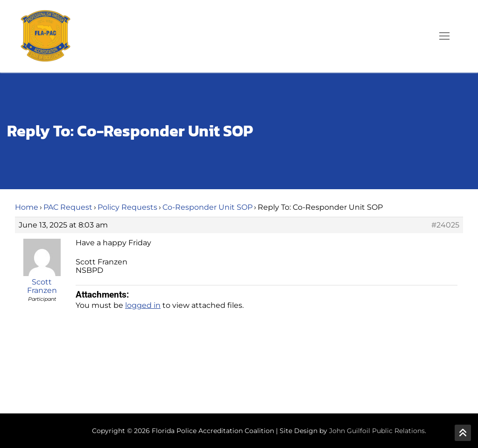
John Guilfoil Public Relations (377, 431)
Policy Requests (127, 207)
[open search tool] (418, 36)
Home (27, 207)
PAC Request (68, 207)
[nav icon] (444, 36)
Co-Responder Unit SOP (207, 207)
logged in (143, 305)
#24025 (445, 225)
